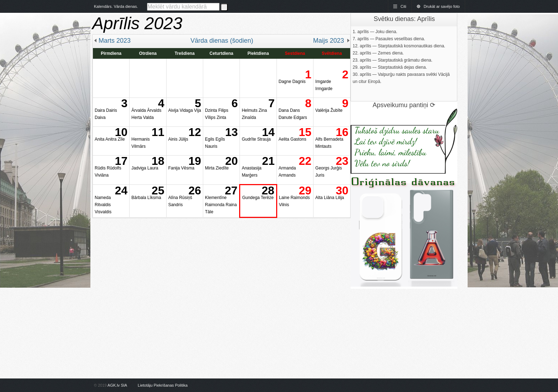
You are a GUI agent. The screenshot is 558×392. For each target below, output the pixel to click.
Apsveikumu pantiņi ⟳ (404, 105)
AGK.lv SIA (117, 385)
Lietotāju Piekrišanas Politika (163, 385)
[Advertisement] (221, 268)
